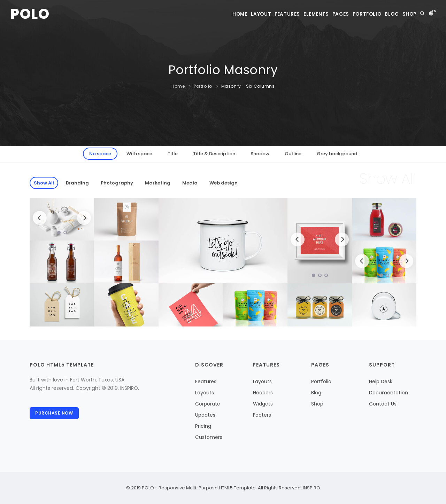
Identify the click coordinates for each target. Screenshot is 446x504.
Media (190, 183)
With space (139, 154)
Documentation (389, 393)
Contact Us (383, 404)
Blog (383, 14)
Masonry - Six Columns (248, 86)
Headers (263, 393)
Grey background (337, 154)
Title (173, 154)
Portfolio (353, 14)
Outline (293, 154)
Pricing (203, 426)
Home (199, 14)
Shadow (260, 154)
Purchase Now (55, 414)
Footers (262, 415)
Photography (117, 183)
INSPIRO (311, 488)
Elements (291, 14)
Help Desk (381, 381)
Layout (226, 14)
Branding (77, 183)
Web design (224, 183)
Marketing (158, 183)
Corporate (208, 404)
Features (257, 14)
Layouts (205, 393)
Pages (322, 14)
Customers (209, 437)
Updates (205, 415)
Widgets (263, 404)
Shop (407, 14)
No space (100, 154)
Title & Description (214, 154)
